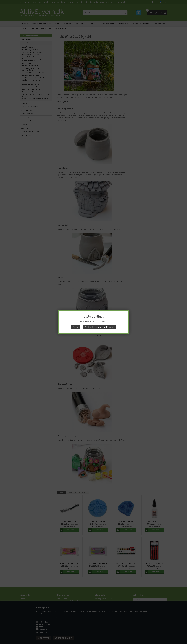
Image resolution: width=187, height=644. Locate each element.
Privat (76, 327)
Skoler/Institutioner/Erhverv (99, 327)
